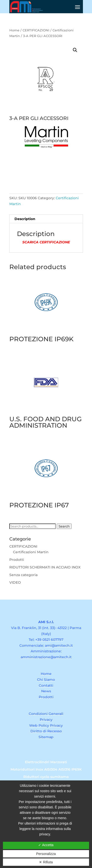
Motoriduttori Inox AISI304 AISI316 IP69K (46, 770)
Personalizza (46, 854)
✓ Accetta (46, 845)
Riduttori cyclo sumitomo (46, 777)
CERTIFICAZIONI (36, 30)
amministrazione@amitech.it (46, 657)
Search (64, 526)
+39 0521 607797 (49, 640)
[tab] (46, 219)
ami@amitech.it (59, 645)
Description (25, 219)
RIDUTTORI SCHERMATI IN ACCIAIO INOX (45, 567)
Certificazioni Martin (31, 552)
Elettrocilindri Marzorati (46, 762)
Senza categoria (23, 575)
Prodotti (17, 560)
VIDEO (15, 582)
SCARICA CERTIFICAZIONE (46, 242)
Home (14, 30)
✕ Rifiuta (46, 862)
